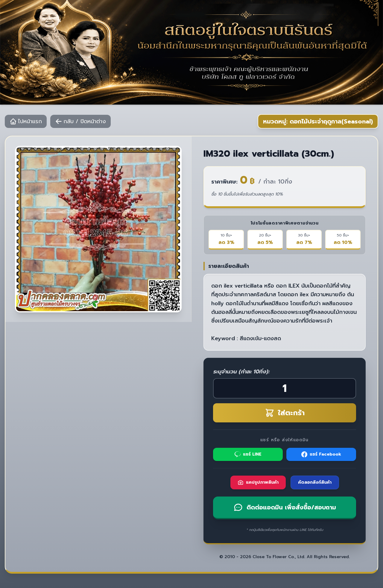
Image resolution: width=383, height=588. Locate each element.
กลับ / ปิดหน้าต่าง (80, 121)
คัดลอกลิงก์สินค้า (315, 482)
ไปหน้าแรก (26, 121)
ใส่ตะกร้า (285, 413)
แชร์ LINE (248, 454)
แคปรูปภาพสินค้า (258, 482)
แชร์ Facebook (321, 454)
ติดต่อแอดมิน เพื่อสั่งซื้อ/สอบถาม (285, 507)
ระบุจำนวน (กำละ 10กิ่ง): (241, 372)
